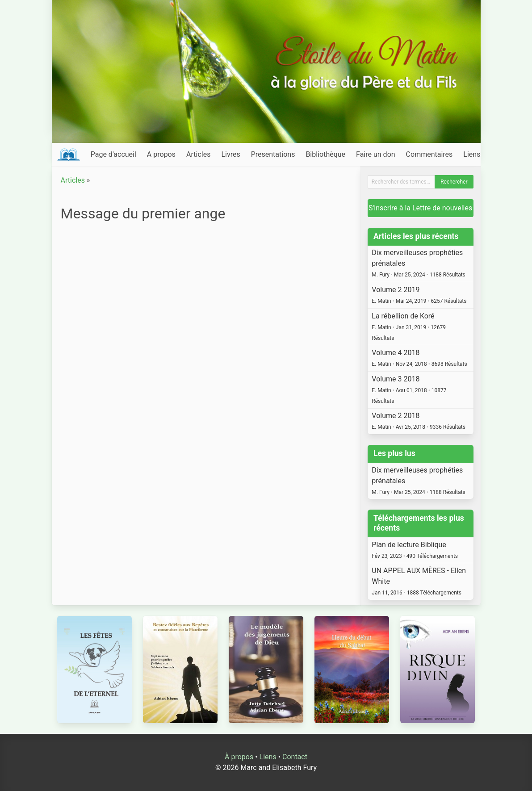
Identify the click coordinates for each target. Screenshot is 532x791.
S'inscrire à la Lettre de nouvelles (420, 208)
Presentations (273, 154)
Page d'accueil (113, 154)
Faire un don (376, 154)
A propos (161, 154)
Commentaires (429, 154)
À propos (239, 757)
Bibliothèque (325, 154)
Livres (230, 154)
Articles (198, 154)
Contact (295, 757)
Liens (472, 154)
